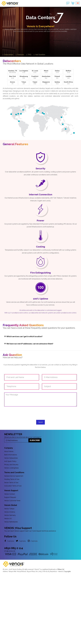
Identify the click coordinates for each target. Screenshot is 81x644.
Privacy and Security (11, 465)
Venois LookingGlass (11, 468)
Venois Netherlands (11, 522)
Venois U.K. (8, 519)
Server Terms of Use (11, 483)
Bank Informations (11, 455)
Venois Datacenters (11, 458)
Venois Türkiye (9, 509)
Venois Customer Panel (12, 501)
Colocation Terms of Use (13, 486)
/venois (9, 541)
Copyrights (67, 571)
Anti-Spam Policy (10, 461)
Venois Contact (10, 494)
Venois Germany (10, 515)
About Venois (9, 451)
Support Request (10, 497)
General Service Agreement (14, 476)
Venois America (10, 512)
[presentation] (40, 415)
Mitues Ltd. (61, 569)
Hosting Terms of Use (12, 479)
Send (40, 422)
